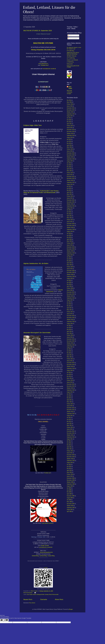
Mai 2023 (69, 167)
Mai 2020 (69, 237)
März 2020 (69, 241)
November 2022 (71, 178)
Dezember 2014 (71, 363)
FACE (45, 568)
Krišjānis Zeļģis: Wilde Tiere (33, 125)
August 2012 (70, 415)
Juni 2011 (69, 443)
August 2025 (70, 116)
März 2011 (69, 449)
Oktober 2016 (70, 320)
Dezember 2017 (71, 292)
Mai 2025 (69, 122)
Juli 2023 (69, 163)
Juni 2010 (69, 466)
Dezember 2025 (71, 108)
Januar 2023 (70, 175)
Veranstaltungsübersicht (46, 552)
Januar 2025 (70, 128)
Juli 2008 (69, 500)
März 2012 (69, 425)
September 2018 (71, 276)
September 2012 (71, 414)
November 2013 (71, 386)
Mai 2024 (69, 143)
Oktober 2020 (70, 227)
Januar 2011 (70, 453)
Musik (50, 594)
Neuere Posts (28, 599)
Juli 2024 (69, 139)
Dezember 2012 (71, 408)
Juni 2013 (69, 396)
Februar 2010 (70, 474)
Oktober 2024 (70, 133)
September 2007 (71, 508)
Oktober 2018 (70, 274)
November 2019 (71, 249)
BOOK (47, 568)
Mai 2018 (69, 284)
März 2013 (69, 402)
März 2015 (69, 357)
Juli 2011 (69, 441)
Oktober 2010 (70, 459)
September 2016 (71, 321)
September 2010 (71, 460)
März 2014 (69, 378)
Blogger (71, 609)
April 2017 (69, 308)
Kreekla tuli (47, 473)
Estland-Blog (35, 556)
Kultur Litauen (33, 594)
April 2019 (69, 263)
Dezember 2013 (71, 384)
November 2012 (71, 410)
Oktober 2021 (70, 204)
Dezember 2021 (71, 200)
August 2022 (70, 184)
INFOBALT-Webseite (72, 56)
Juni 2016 (69, 327)
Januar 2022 (70, 198)
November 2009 (71, 480)
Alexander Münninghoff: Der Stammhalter (37, 333)
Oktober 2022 (70, 180)
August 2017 (70, 300)
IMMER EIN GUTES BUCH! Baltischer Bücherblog (73, 53)
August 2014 (70, 370)
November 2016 (71, 318)
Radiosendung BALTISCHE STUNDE (73, 66)
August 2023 (70, 161)
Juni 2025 (69, 120)
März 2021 (69, 218)
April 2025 (69, 124)
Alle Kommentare (73, 38)
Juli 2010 (69, 464)
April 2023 (69, 169)
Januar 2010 (70, 476)
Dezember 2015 (71, 339)
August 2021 (70, 208)
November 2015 (71, 341)
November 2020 (71, 225)
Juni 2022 (69, 188)
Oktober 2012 (70, 412)
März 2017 (69, 310)
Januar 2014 (70, 382)
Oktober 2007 (70, 506)
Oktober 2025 (70, 112)
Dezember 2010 (71, 455)
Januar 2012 (70, 429)
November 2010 (71, 457)
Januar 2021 (70, 222)
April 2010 (69, 470)
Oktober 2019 (70, 251)
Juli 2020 (69, 233)
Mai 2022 (69, 190)
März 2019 (69, 265)
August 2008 (70, 498)
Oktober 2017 (70, 296)
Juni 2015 (69, 351)
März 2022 (69, 194)
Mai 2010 (69, 468)
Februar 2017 (70, 312)
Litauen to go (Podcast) (72, 60)
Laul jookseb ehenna (47, 523)
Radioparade (70, 64)
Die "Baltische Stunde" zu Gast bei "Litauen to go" (74, 48)
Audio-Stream (45, 545)
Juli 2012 (69, 417)
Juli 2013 (69, 394)
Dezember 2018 (71, 271)
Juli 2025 (69, 118)
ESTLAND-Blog (71, 51)
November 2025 (71, 110)
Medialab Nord (45, 65)
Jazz (28, 594)
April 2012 (69, 423)
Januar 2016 (70, 337)
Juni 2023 (69, 165)
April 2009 (69, 494)
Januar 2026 (70, 106)
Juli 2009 (69, 488)
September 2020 (71, 229)
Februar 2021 (70, 220)
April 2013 (69, 400)
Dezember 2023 (71, 153)
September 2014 (71, 368)
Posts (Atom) (32, 603)
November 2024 (71, 131)
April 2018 (69, 286)
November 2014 (71, 365)
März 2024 (69, 147)
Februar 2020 (70, 243)
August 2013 (70, 392)
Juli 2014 (69, 372)
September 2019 (71, 253)
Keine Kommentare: (28, 593)
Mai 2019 (69, 261)
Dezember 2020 (71, 224)
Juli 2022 (69, 186)
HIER (49, 589)
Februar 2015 (70, 359)
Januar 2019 (70, 269)
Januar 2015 (70, 361)
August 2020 (70, 231)
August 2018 (70, 278)
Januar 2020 (70, 245)
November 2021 (71, 202)
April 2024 (69, 145)
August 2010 (70, 462)
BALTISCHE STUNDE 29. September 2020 (38, 31)
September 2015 (71, 345)
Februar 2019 (70, 267)
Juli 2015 (69, 349)
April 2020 (69, 239)
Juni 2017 (69, 304)
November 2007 (71, 504)
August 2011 (70, 439)
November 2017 (71, 294)
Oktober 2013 (70, 388)
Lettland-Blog (43, 556)
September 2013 (71, 390)
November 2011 (71, 433)
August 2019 (70, 255)
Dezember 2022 (71, 177)
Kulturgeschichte (41, 594)
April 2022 (69, 192)
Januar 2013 (70, 406)
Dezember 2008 (71, 496)
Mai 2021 (69, 214)
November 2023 (71, 155)
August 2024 (70, 137)
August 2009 (70, 486)
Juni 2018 (69, 282)
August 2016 (70, 323)
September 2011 (71, 437)
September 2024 (71, 135)
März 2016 (69, 333)
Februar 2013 (70, 404)
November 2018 (71, 272)
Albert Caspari (70, 88)
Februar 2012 (70, 427)
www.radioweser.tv (43, 64)
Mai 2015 (69, 353)
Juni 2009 (69, 490)
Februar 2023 (70, 173)
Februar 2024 (70, 149)
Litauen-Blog (51, 556)
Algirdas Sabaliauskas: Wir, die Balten (36, 263)
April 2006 (69, 511)
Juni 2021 (69, 212)
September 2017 (71, 298)
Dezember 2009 (71, 478)
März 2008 (69, 502)
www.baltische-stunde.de (46, 547)
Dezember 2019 (71, 247)
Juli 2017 (69, 302)
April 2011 (69, 447)
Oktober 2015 (70, 343)
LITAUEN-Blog (70, 62)
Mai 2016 (69, 329)
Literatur (47, 594)
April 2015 (69, 355)
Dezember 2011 (71, 431)
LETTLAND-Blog (71, 58)
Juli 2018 (69, 280)
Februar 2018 (70, 288)
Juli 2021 (69, 210)
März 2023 (69, 171)
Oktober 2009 (70, 482)
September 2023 (71, 159)
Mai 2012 (69, 421)
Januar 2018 (70, 290)
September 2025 (71, 114)
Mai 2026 (69, 100)
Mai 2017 (69, 306)
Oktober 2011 (70, 435)
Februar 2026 (70, 104)
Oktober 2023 (70, 157)
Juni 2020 (69, 235)
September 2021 (71, 206)
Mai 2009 (69, 492)
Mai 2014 (69, 376)
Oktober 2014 (70, 366)
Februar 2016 (70, 335)
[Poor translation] (6, 620)
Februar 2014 (70, 380)
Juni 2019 (69, 259)
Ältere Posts (59, 599)
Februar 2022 (70, 196)
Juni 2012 (69, 419)
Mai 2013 (69, 398)
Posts (70, 35)
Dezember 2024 (71, 130)
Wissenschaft (55, 594)
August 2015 (70, 347)
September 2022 (71, 182)
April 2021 (69, 216)
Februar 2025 (70, 126)
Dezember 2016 (71, 316)
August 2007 (70, 509)
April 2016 (69, 331)
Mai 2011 (69, 445)
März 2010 (69, 472)
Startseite (44, 599)
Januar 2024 (70, 151)
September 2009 (71, 484)
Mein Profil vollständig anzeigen (69, 92)
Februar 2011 (70, 451)
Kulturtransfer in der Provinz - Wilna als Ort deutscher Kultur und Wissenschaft (41, 192)
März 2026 (69, 102)
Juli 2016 (69, 325)
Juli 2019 (69, 257)
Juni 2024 (69, 141)
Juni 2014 (69, 374)
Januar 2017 (70, 314)
